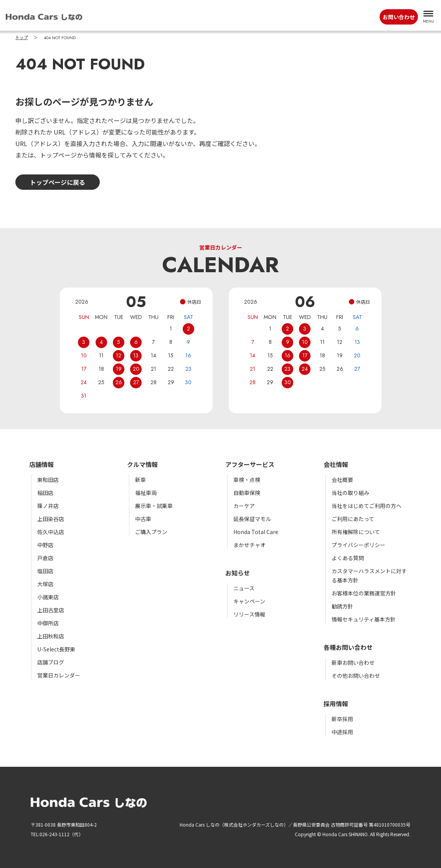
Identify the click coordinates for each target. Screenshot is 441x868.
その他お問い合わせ (356, 676)
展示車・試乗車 (154, 506)
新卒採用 (342, 719)
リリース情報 (249, 614)
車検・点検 (247, 480)
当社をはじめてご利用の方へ (367, 506)
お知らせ (238, 573)
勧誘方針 (342, 606)
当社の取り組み (350, 493)
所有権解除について (356, 532)
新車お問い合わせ (353, 663)
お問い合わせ (399, 17)
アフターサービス (250, 464)
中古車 (143, 519)
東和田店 (48, 480)
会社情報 (336, 464)
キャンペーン (249, 601)
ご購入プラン (151, 532)
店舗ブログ (51, 662)
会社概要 (342, 480)
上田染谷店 (51, 519)
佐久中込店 (51, 532)
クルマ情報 (142, 464)
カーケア (244, 506)
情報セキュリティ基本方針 (364, 619)
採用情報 (336, 704)
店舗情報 (41, 464)
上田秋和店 (51, 636)
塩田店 (45, 571)
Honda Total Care (256, 532)
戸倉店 (45, 558)
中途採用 (342, 732)
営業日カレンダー (59, 675)
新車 (140, 480)
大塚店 (45, 584)
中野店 (45, 545)
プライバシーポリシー (358, 545)
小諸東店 (48, 597)
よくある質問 (348, 558)
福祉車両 (146, 493)
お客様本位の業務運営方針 (364, 593)
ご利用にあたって (353, 519)
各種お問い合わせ (348, 647)
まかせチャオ (249, 545)
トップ (22, 38)
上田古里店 (51, 610)
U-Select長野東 (56, 649)
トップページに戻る (58, 182)
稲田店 (45, 493)
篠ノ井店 (48, 506)
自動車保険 (247, 493)
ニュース (244, 588)
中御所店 (48, 623)
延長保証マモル (252, 519)
